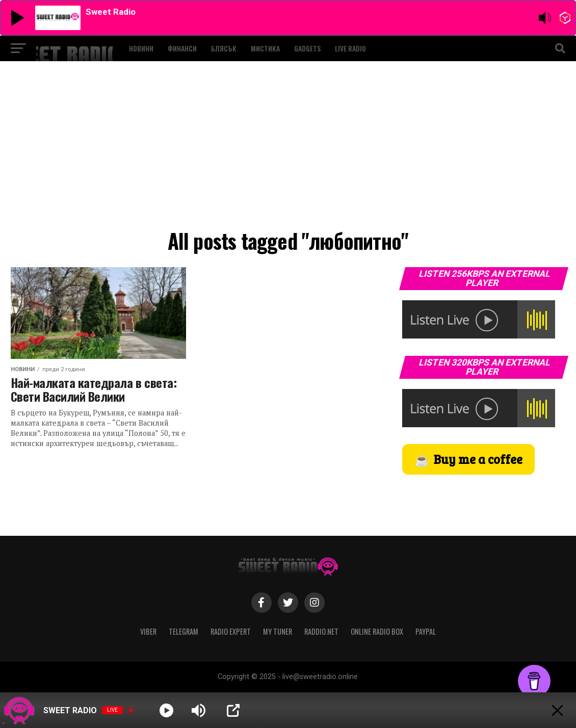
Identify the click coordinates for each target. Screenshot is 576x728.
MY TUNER (278, 631)
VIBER (148, 631)
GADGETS (307, 48)
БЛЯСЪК (224, 48)
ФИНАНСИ (182, 48)
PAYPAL (426, 631)
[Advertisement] (288, 148)
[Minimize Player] (557, 710)
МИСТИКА (265, 48)
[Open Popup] (233, 710)
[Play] (166, 710)
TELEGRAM (184, 631)
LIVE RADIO (350, 48)
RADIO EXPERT (231, 631)
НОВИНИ (141, 48)
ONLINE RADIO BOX (377, 631)
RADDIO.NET (321, 631)
